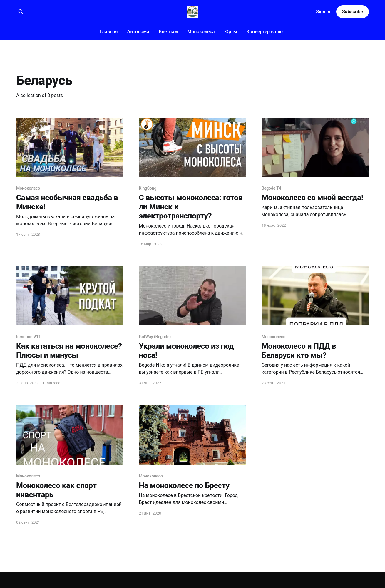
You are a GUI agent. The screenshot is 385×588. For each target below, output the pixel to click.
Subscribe (353, 12)
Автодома (138, 32)
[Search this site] (21, 12)
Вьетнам (168, 32)
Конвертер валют (266, 32)
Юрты (231, 32)
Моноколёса (201, 32)
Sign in (323, 12)
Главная (109, 32)
